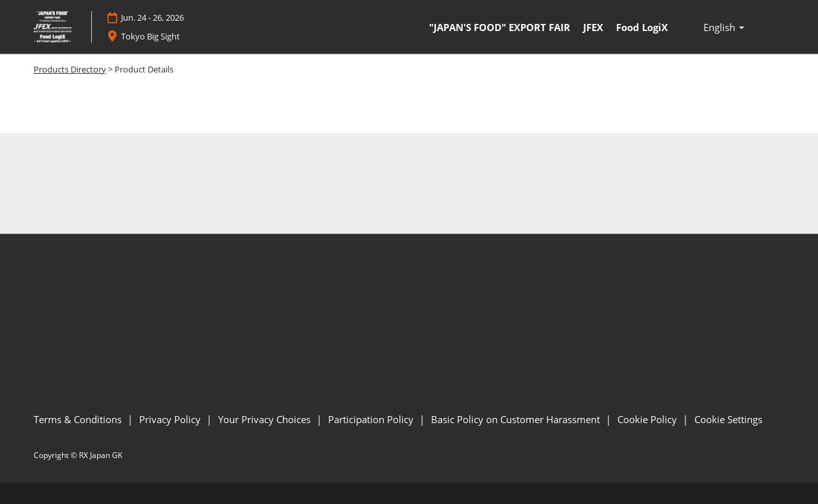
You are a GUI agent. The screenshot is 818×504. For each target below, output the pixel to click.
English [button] (724, 27)
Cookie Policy (648, 419)
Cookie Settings (728, 419)
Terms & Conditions (79, 419)
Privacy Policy (171, 419)
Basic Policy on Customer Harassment (517, 419)
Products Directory (70, 69)
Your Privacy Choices (266, 419)
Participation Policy (372, 419)
